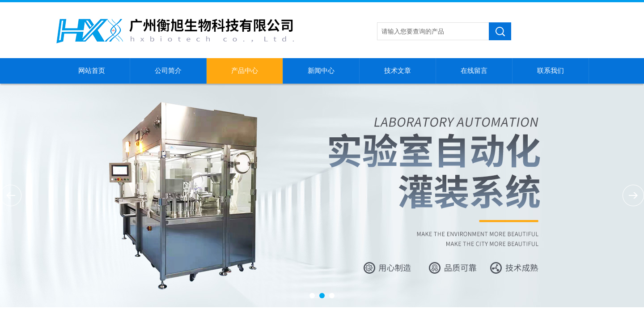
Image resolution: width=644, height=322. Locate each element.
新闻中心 (321, 71)
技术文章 (398, 71)
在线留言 (474, 71)
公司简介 (168, 71)
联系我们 (551, 71)
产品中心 (245, 71)
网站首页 (92, 71)
